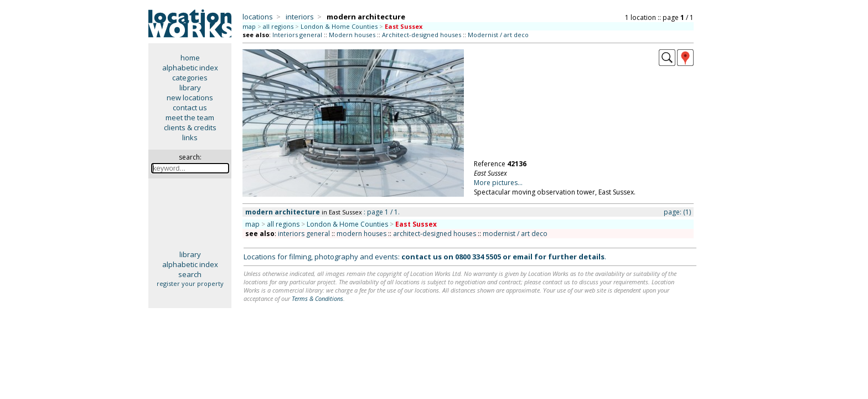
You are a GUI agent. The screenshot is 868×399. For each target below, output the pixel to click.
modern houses (361, 234)
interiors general (304, 234)
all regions (278, 26)
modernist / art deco (515, 234)
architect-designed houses (435, 234)
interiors (300, 17)
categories (190, 78)
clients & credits (190, 127)
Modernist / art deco (498, 35)
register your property (190, 283)
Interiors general (297, 35)
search (190, 274)
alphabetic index (190, 68)
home (190, 58)
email (523, 257)
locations (258, 17)
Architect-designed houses (422, 35)
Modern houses (352, 35)
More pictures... (498, 183)
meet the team (190, 117)
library (190, 88)
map (249, 26)
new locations (190, 98)
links (190, 137)
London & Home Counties (339, 26)
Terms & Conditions (317, 298)
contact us (190, 108)
